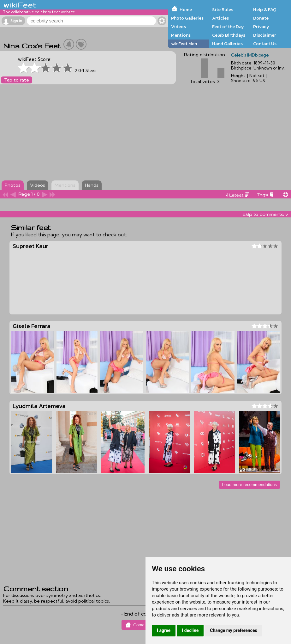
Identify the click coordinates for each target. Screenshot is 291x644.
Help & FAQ (265, 9)
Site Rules (223, 9)
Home (186, 9)
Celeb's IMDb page (250, 55)
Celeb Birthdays (229, 35)
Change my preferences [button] (233, 630)
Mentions (181, 35)
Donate (261, 18)
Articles (220, 18)
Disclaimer (264, 35)
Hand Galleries (227, 44)
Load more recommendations (249, 485)
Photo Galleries (187, 18)
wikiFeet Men (184, 44)
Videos (178, 27)
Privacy (261, 27)
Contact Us (265, 44)
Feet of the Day (228, 27)
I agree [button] (164, 630)
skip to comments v (265, 214)
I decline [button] (190, 630)
